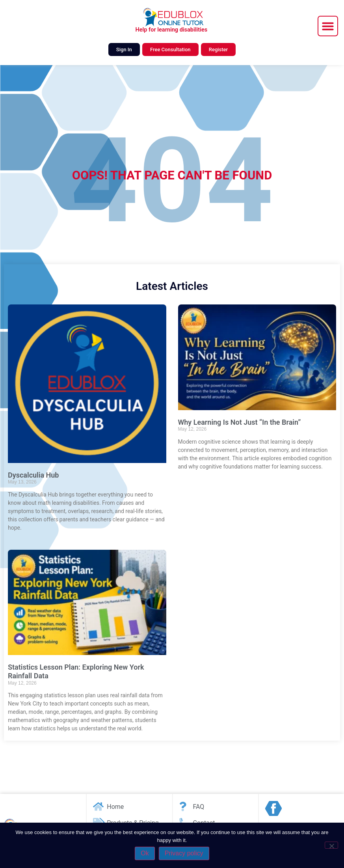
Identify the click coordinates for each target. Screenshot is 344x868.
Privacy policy (184, 853)
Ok (145, 853)
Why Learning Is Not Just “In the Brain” (240, 422)
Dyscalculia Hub (33, 475)
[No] (331, 845)
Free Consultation (170, 49)
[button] (328, 26)
